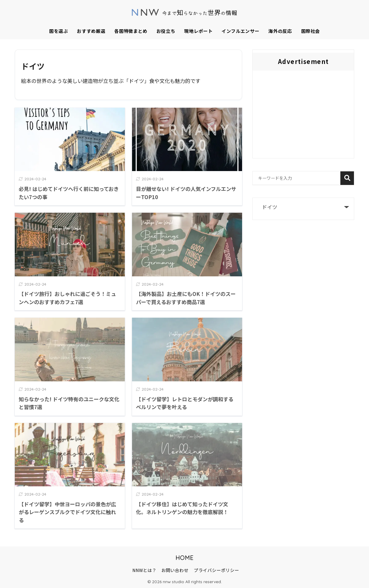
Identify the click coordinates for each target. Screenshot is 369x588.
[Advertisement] (303, 116)
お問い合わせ (175, 570)
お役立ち (166, 31)
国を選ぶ (59, 31)
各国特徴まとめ (131, 31)
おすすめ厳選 (91, 31)
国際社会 (311, 31)
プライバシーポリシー (216, 570)
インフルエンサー (240, 31)
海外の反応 (280, 31)
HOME (184, 558)
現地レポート (198, 31)
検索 (347, 178)
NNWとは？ (144, 570)
